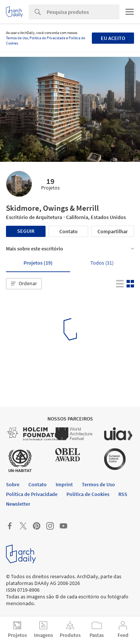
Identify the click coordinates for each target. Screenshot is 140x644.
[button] (24, 284)
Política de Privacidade (47, 38)
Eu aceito (113, 38)
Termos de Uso (17, 38)
